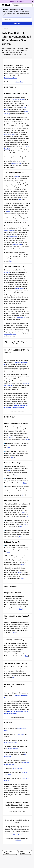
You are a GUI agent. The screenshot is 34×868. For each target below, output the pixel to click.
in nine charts (20, 735)
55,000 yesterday (9, 230)
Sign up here (19, 82)
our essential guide (10, 334)
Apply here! (18, 840)
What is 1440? (20, 1)
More (10, 437)
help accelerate (13, 236)
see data (7, 212)
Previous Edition (8, 852)
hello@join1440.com (11, 78)
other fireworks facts (11, 743)
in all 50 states (18, 769)
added (17, 177)
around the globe (13, 749)
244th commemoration (18, 99)
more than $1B (19, 289)
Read (21, 609)
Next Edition (25, 852)
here (19, 199)
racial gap (26, 220)
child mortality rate (10, 134)
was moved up (21, 318)
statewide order (17, 245)
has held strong (16, 163)
